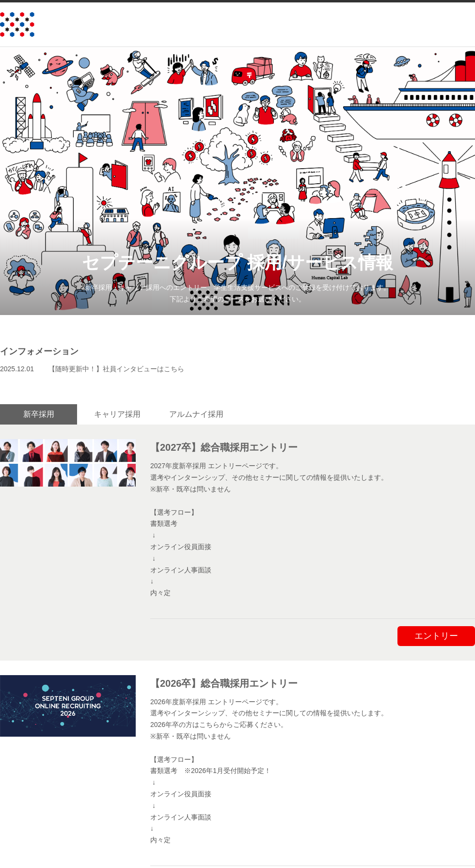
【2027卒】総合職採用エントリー (224, 446)
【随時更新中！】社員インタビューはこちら (116, 369)
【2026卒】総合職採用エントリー (224, 682)
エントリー (436, 634)
